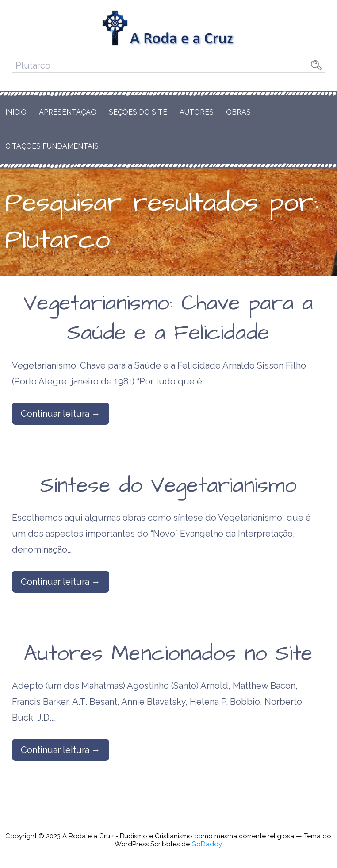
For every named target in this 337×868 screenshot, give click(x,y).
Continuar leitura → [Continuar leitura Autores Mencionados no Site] (61, 750)
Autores (197, 112)
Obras (238, 112)
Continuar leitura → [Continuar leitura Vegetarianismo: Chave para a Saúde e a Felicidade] (61, 414)
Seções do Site (138, 112)
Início (16, 112)
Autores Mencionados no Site (168, 654)
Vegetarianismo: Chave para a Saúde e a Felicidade (168, 318)
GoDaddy (207, 844)
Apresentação (68, 112)
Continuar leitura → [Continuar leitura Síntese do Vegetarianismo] (61, 582)
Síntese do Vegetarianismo (168, 486)
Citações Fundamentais (52, 146)
